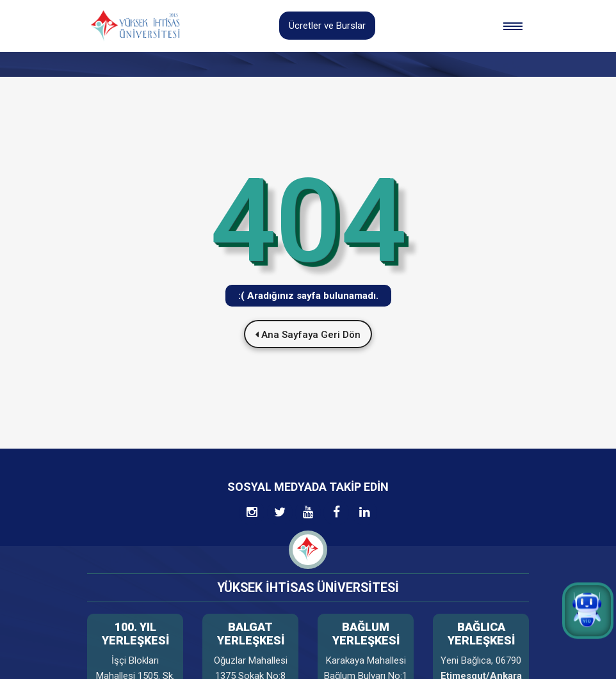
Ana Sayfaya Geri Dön (308, 335)
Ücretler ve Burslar (327, 26)
